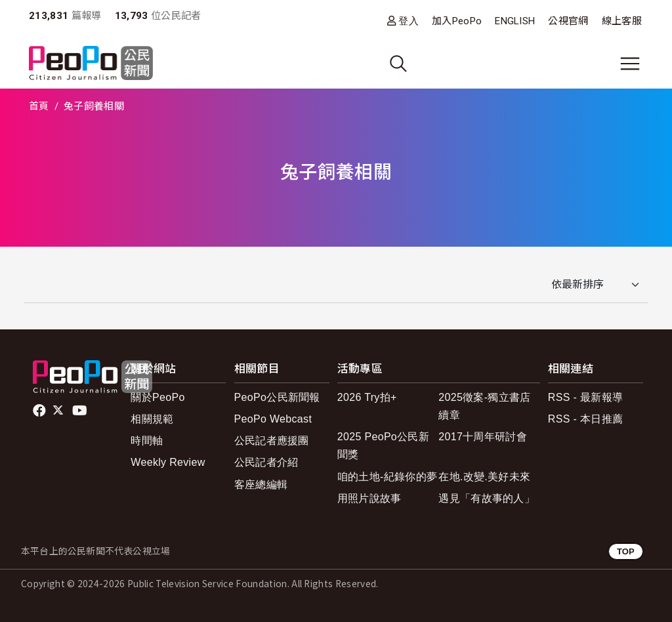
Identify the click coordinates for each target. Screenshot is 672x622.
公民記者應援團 (272, 441)
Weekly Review (168, 462)
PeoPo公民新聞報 (277, 397)
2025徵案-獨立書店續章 (484, 406)
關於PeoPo (157, 397)
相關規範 (152, 419)
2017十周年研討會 (483, 437)
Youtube (81, 411)
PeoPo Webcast (273, 419)
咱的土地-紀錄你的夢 (388, 477)
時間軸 (147, 441)
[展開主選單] (630, 64)
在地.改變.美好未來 (484, 477)
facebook (40, 411)
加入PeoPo (457, 21)
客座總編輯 (261, 485)
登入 (409, 21)
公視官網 (568, 21)
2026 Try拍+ (367, 397)
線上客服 (622, 21)
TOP (626, 551)
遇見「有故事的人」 (487, 498)
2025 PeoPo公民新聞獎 (383, 446)
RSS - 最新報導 (585, 397)
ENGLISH (515, 21)
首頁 (39, 106)
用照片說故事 (369, 498)
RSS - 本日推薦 (585, 419)
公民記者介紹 (266, 462)
